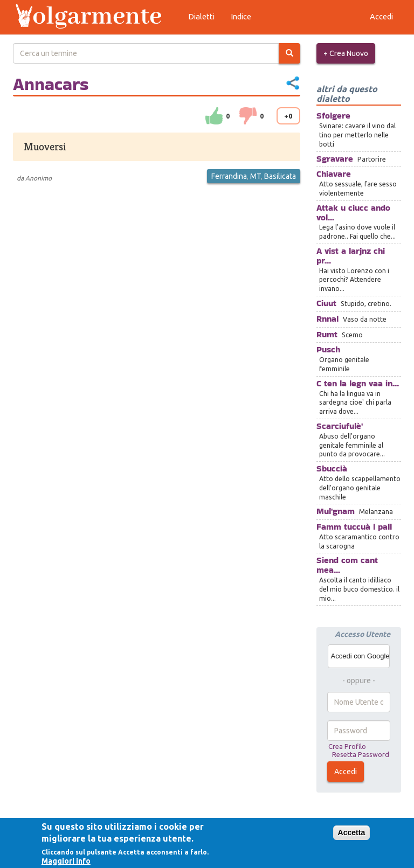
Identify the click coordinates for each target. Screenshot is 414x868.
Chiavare (334, 174)
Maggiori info (66, 861)
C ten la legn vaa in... (358, 383)
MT (256, 176)
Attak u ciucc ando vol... (353, 213)
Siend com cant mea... (347, 565)
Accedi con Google (360, 656)
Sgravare (335, 159)
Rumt (327, 334)
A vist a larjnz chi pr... (351, 256)
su (214, 116)
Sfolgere (333, 116)
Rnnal (327, 319)
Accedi (346, 772)
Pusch (328, 349)
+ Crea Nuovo (346, 53)
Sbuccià (332, 468)
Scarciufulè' (340, 426)
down (248, 116)
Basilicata (280, 176)
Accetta (352, 832)
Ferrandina (229, 176)
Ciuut (326, 303)
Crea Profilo (347, 746)
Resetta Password (361, 754)
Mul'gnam (336, 511)
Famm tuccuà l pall (354, 527)
